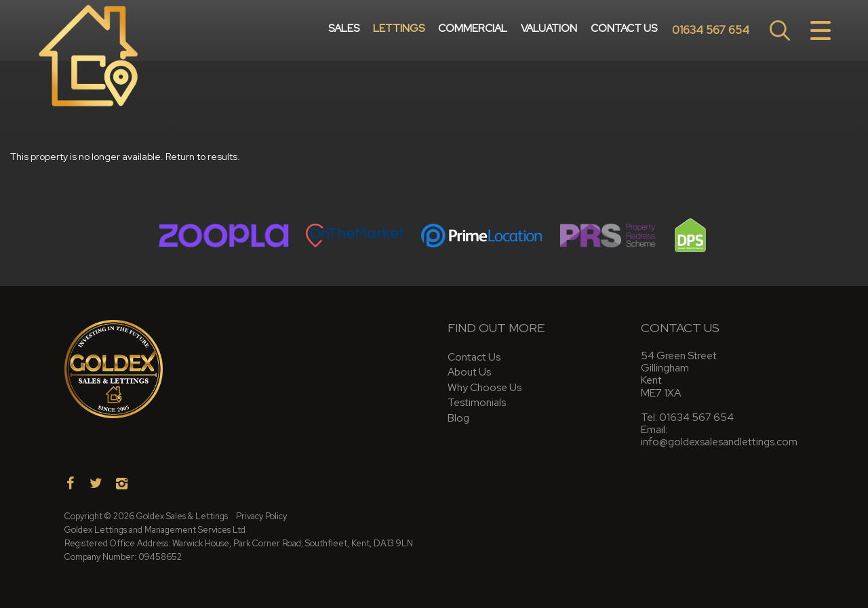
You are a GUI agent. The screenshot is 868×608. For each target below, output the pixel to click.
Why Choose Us (485, 387)
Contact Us (624, 30)
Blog (458, 418)
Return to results (201, 157)
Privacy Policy (261, 516)
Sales (344, 30)
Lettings (399, 30)
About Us (469, 372)
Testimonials (477, 402)
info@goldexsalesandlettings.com (719, 442)
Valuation (549, 30)
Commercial (473, 30)
